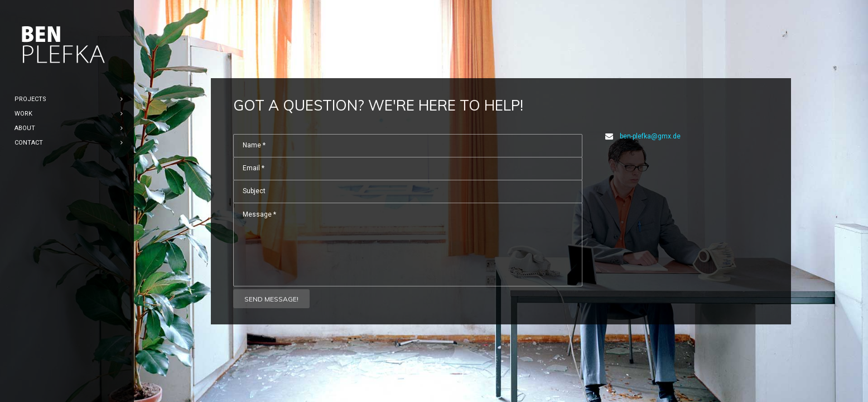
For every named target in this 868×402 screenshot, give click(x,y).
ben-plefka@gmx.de (650, 136)
